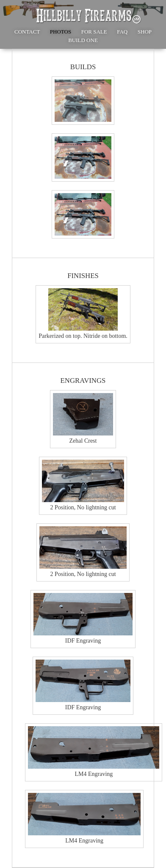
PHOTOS (61, 32)
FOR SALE (94, 32)
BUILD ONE (83, 40)
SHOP (145, 32)
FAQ (122, 32)
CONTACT (27, 32)
